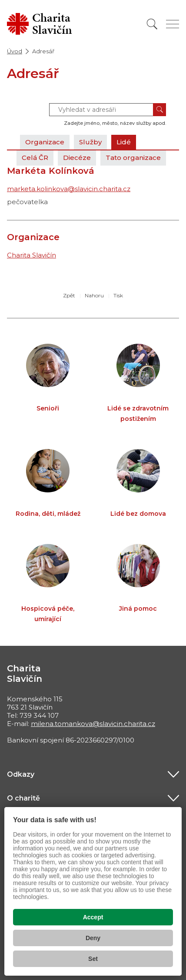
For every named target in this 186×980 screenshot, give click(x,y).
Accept (93, 917)
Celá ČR (35, 158)
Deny (93, 938)
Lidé (124, 142)
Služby (90, 142)
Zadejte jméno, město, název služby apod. (115, 123)
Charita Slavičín (32, 255)
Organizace (45, 142)
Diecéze (77, 158)
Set (93, 959)
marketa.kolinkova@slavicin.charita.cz (69, 189)
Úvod (15, 51)
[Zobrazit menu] (173, 24)
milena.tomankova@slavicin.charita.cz (93, 724)
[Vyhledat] (152, 24)
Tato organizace (133, 158)
